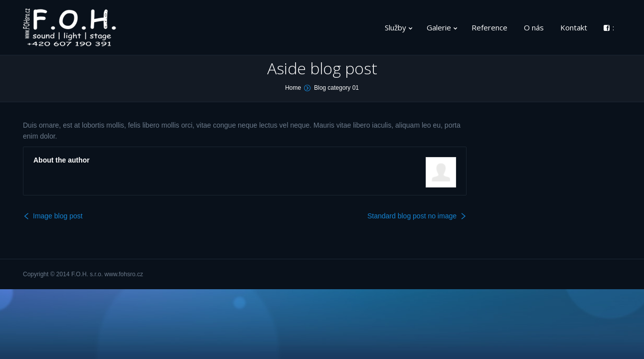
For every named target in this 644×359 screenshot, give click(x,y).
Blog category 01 (336, 88)
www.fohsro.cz (124, 274)
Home (293, 88)
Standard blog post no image (412, 216)
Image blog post (58, 216)
